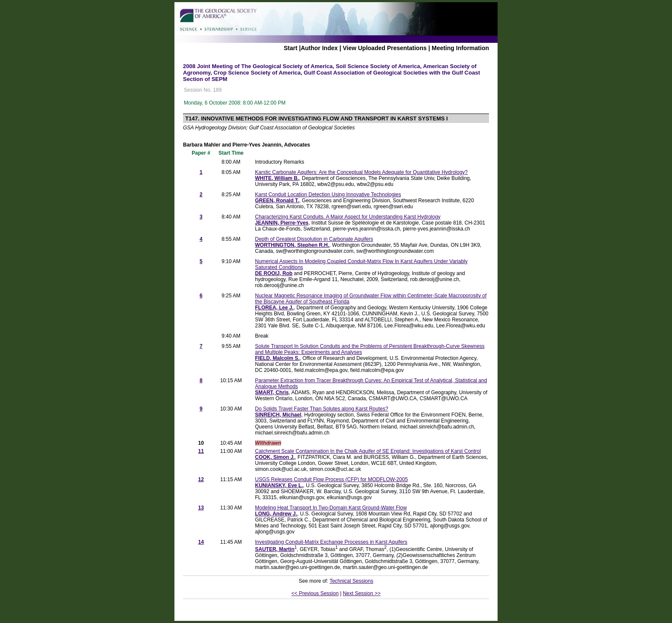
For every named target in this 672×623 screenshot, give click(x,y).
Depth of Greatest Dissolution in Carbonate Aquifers (314, 239)
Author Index (319, 48)
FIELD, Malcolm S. (277, 358)
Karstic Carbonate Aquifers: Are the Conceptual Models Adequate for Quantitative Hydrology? (361, 172)
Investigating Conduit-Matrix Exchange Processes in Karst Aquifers (331, 542)
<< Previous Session (315, 593)
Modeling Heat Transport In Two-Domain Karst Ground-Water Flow (331, 508)
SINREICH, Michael (278, 415)
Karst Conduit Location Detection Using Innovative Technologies (328, 195)
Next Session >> (362, 593)
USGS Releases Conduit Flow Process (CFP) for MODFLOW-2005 (331, 479)
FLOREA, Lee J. (274, 308)
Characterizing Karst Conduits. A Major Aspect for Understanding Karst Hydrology (348, 217)
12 (201, 479)
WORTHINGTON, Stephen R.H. (292, 245)
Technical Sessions (351, 581)
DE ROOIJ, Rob (274, 273)
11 (201, 451)
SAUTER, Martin (275, 549)
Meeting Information (460, 48)
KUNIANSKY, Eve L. (279, 485)
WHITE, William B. (277, 178)
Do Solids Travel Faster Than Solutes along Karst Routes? (322, 409)
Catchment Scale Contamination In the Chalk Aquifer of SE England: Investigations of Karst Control (368, 451)
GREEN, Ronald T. (277, 201)
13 (201, 508)
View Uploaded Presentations (385, 48)
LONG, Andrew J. (276, 514)
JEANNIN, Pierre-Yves (282, 223)
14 (201, 542)
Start (291, 48)
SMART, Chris (272, 392)
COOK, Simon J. (275, 457)
